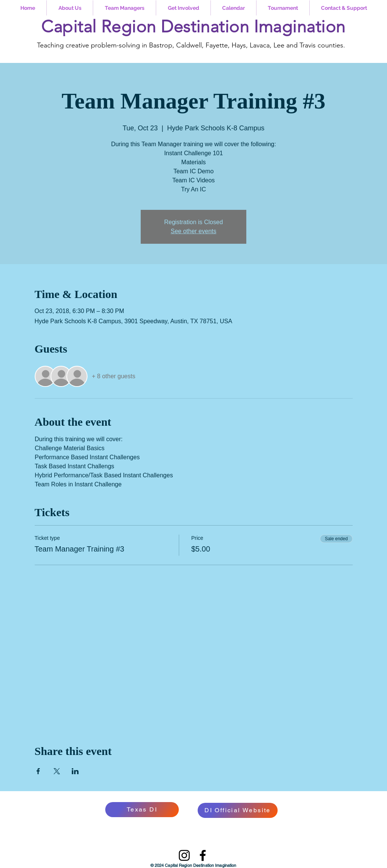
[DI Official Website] (238, 810)
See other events (194, 231)
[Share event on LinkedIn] (75, 771)
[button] (70, 8)
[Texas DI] (142, 810)
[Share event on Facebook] (38, 771)
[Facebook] (203, 855)
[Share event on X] (57, 771)
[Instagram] (184, 855)
